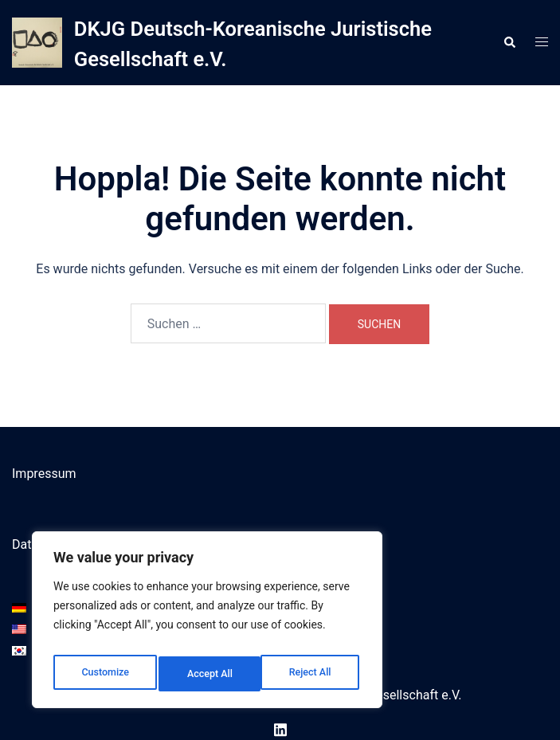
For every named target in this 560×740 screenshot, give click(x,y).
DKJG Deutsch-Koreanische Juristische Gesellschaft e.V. (227, 42)
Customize (104, 674)
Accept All (311, 674)
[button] (509, 42)
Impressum (44, 474)
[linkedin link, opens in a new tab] (280, 728)
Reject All (208, 674)
